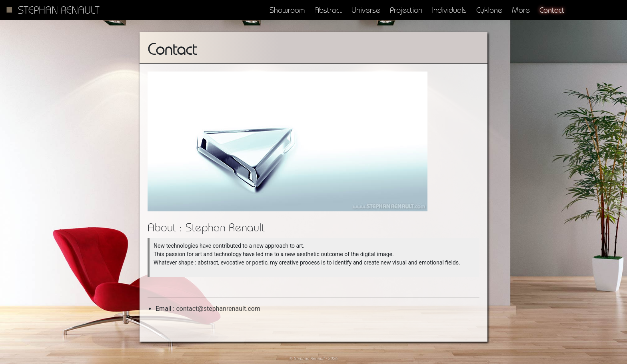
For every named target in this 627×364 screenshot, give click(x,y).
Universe (366, 10)
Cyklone (489, 10)
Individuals (449, 10)
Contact (552, 10)
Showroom (287, 10)
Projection (406, 10)
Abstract (328, 10)
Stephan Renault (59, 10)
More (521, 10)
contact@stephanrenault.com (218, 309)
